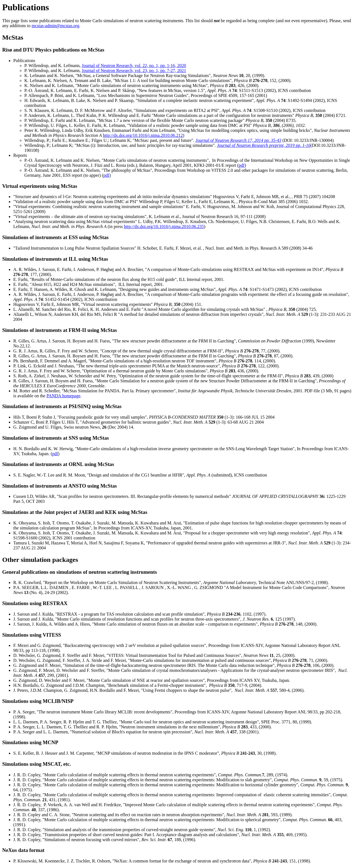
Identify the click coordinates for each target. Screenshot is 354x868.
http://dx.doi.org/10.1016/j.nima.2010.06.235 (164, 226)
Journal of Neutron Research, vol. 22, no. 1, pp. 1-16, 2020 (134, 66)
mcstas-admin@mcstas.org (55, 26)
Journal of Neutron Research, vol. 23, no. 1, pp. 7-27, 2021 (134, 71)
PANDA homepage (63, 396)
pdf (242, 165)
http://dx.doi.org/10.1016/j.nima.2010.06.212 (143, 135)
